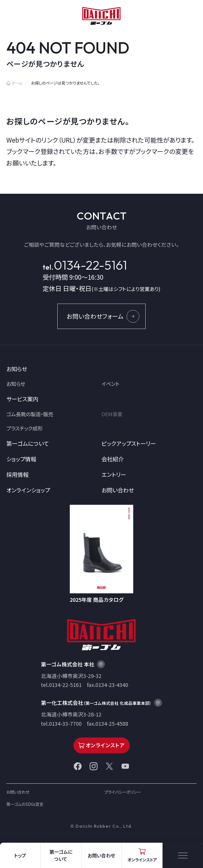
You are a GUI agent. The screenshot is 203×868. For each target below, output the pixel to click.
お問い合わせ (118, 490)
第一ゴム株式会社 (102, 16)
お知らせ (17, 369)
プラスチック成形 (24, 428)
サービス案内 (22, 399)
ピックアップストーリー (129, 443)
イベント (110, 384)
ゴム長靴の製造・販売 (30, 414)
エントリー (114, 474)
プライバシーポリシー (123, 792)
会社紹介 (113, 459)
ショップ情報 (21, 459)
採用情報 (17, 474)
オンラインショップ (28, 490)
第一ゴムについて (27, 443)
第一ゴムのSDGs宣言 (25, 804)
